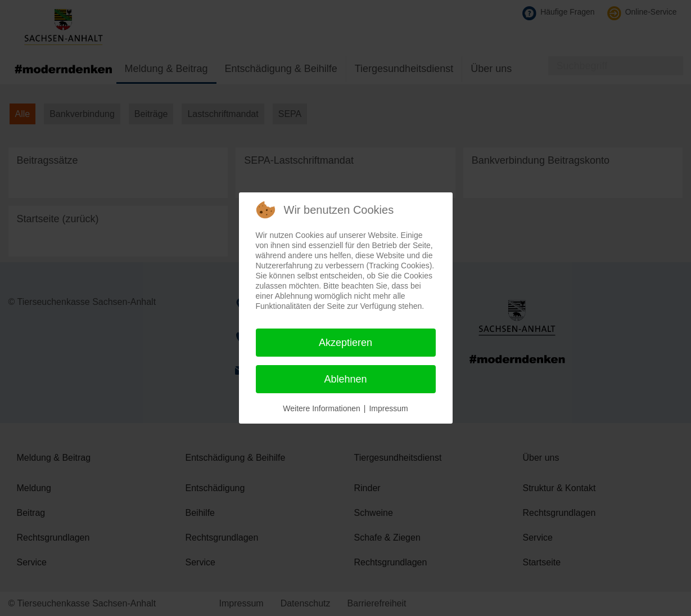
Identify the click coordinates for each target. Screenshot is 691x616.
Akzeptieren (345, 343)
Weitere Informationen (321, 408)
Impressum (388, 408)
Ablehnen (345, 379)
